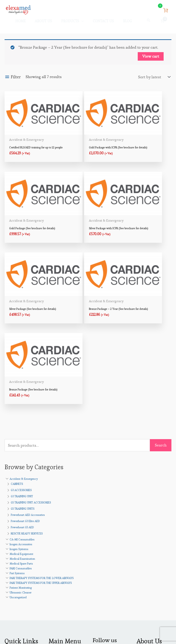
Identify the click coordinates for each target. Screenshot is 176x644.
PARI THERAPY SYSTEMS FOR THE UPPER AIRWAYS (41, 467)
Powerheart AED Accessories (28, 399)
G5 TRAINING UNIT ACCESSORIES (31, 387)
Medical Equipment (21, 438)
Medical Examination (22, 443)
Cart (52, 545)
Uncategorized (18, 482)
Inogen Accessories (21, 428)
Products (154, 572)
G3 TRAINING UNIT (22, 380)
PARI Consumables (21, 453)
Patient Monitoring (21, 472)
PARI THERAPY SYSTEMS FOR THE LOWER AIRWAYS (42, 462)
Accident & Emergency (24, 363)
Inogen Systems (19, 433)
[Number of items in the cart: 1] (162, 23)
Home (10, 538)
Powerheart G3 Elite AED (25, 405)
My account (59, 538)
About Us (13, 545)
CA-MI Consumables (22, 424)
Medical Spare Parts (21, 448)
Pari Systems (17, 457)
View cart (151, 59)
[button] (149, 22)
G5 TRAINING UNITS (23, 393)
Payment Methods (64, 553)
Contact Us (14, 553)
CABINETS (17, 368)
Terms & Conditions (22, 560)
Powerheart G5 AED (22, 411)
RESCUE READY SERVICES (27, 418)
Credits (113, 632)
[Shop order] (153, 80)
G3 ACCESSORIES (21, 374)
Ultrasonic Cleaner (21, 477)
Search (161, 329)
